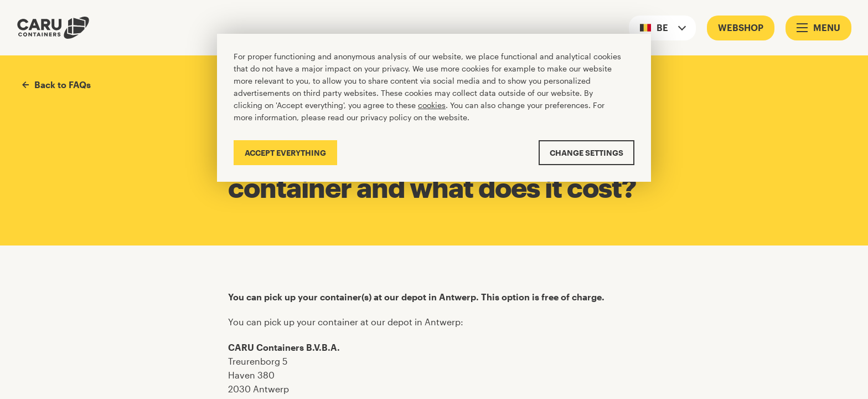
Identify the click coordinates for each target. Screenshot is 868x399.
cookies (432, 105)
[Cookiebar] (434, 108)
